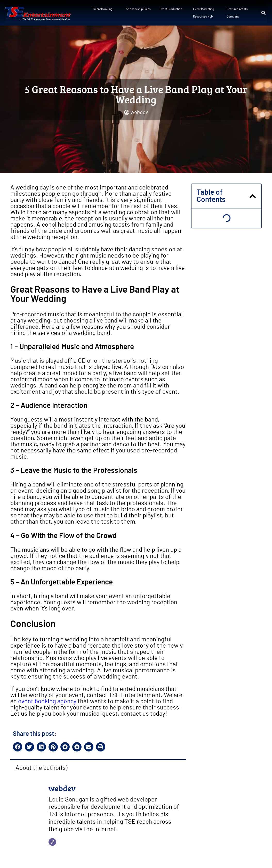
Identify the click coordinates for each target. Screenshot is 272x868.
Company (233, 16)
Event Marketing (203, 9)
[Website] (52, 842)
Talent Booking (102, 9)
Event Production (171, 9)
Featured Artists (237, 9)
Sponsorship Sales (138, 9)
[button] (263, 13)
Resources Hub (203, 16)
